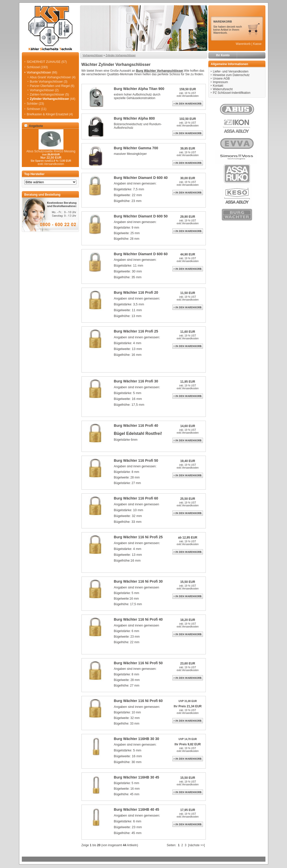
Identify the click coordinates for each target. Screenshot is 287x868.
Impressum (220, 82)
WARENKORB (223, 22)
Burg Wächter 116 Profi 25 (136, 331)
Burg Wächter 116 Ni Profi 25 (138, 537)
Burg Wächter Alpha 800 (134, 118)
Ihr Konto (223, 55)
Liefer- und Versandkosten (231, 71)
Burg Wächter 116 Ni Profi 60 (138, 701)
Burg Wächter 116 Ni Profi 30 (138, 581)
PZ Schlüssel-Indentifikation (232, 93)
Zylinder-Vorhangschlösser (121, 55)
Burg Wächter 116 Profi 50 (136, 460)
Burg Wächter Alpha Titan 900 (139, 89)
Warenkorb (243, 44)
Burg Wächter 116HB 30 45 (137, 777)
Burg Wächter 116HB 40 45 (137, 809)
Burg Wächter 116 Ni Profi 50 (138, 663)
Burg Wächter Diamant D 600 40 (141, 178)
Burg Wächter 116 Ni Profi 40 (138, 619)
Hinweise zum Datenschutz (231, 75)
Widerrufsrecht (223, 89)
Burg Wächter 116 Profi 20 (136, 292)
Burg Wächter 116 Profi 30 (136, 381)
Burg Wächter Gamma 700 (136, 148)
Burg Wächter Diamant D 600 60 (141, 254)
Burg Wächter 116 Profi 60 (136, 498)
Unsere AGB (221, 79)
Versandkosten (190, 96)
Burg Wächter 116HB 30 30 (137, 739)
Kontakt (218, 86)
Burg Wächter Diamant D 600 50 (141, 216)
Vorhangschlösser (93, 55)
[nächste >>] (196, 845)
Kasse (257, 44)
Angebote (34, 126)
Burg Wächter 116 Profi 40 (136, 426)
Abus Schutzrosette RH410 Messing (51, 151)
